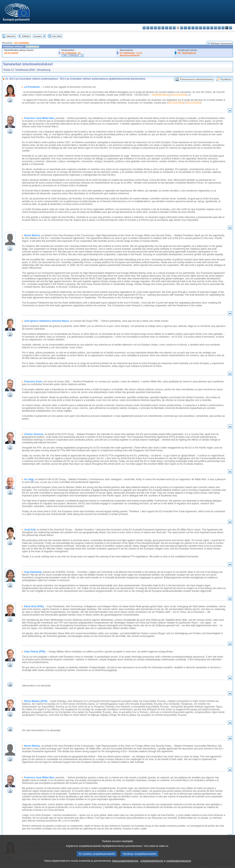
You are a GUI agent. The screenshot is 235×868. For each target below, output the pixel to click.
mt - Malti (200, 28)
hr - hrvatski (182, 28)
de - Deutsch (159, 28)
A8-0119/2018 (193, 103)
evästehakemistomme (179, 865)
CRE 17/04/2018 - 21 (73, 55)
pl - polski (208, 28)
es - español (148, 28)
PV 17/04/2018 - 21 (71, 53)
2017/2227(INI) (175, 103)
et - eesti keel (163, 28)
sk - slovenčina (219, 28)
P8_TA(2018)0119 (187, 53)
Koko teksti (57, 36)
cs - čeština (152, 28)
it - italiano (185, 28)
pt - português (212, 28)
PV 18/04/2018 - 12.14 (131, 53)
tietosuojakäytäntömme (125, 865)
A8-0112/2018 (11, 53)
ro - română (216, 28)
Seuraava (38, 36)
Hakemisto (11, 36)
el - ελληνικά (167, 28)
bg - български (144, 28)
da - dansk (155, 28)
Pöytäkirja (226, 79)
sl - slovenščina (223, 28)
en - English (170, 28)
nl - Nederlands (204, 28)
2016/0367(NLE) (160, 95)
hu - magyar (197, 28)
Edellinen (26, 36)
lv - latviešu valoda (189, 28)
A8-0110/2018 (179, 95)
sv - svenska (231, 28)
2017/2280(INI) (22, 43)
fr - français (174, 28)
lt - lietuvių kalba (193, 28)
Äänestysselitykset (130, 55)
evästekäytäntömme (152, 865)
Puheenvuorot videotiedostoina (196, 79)
